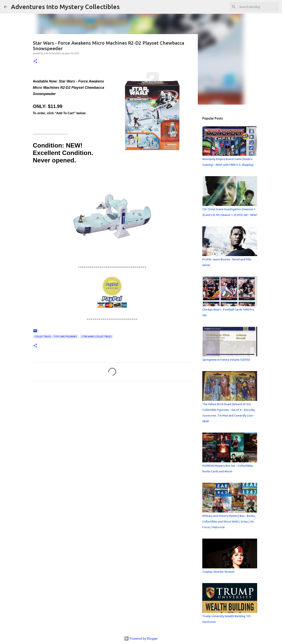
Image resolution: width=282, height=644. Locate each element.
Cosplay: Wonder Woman (218, 572)
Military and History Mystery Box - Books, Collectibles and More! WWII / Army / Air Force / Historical (229, 522)
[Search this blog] (258, 7)
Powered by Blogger (141, 639)
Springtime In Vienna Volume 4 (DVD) (226, 360)
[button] (35, 61)
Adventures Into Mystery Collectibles (65, 7)
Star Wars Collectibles (97, 336)
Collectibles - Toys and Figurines (56, 336)
